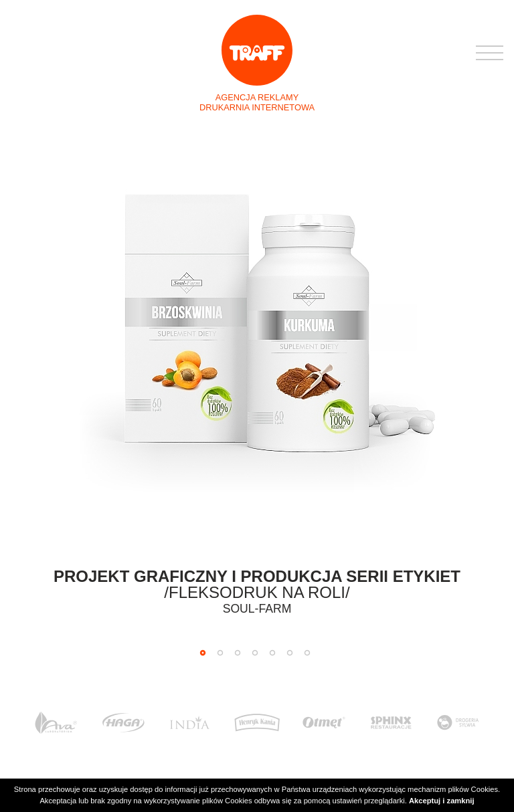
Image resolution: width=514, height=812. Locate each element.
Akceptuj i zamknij (442, 801)
